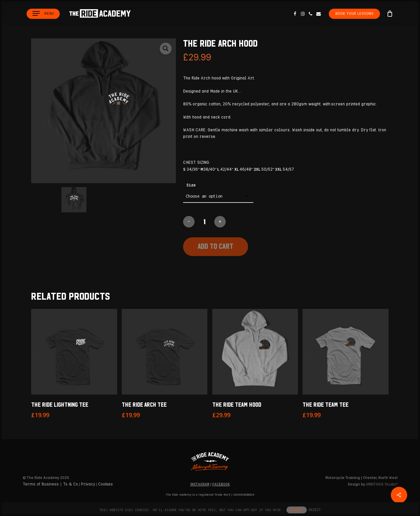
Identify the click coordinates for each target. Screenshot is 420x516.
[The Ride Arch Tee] (165, 352)
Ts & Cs (71, 484)
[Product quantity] (204, 222)
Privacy (88, 484)
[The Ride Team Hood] (255, 352)
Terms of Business (41, 484)
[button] (43, 14)
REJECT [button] (315, 510)
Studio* (382, 484)
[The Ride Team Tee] (346, 352)
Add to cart (216, 246)
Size (191, 185)
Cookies (105, 484)
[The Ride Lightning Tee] (74, 352)
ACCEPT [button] (297, 510)
